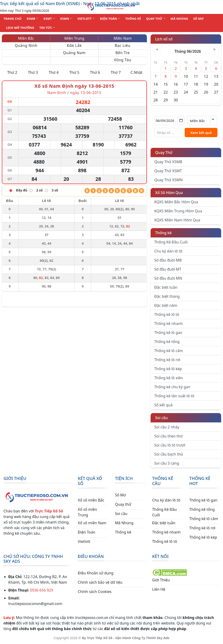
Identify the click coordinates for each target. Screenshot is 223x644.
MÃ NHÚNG (179, 19)
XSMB (33, 18)
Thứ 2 (12, 72)
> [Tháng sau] (214, 49)
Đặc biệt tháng (167, 296)
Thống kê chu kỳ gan (172, 387)
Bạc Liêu (123, 45)
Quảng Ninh (26, 45)
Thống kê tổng (167, 342)
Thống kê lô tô (167, 314)
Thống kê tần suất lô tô (174, 396)
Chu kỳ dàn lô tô (168, 251)
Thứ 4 (54, 72)
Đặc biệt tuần (166, 287)
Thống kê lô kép (168, 369)
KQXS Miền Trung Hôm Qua (178, 211)
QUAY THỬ (156, 18)
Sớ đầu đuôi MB (168, 260)
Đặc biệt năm (166, 305)
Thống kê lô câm (169, 351)
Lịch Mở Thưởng (20, 28)
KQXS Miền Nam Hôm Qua (177, 220)
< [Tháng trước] (157, 49)
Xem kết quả (201, 133)
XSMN (66, 18)
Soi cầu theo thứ (168, 436)
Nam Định (57, 93)
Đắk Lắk (74, 45)
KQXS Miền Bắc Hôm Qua (176, 202)
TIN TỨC (47, 28)
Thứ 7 (116, 72)
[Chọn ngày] (170, 120)
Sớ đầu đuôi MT (168, 269)
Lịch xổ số (164, 39)
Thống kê (163, 233)
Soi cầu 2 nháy (167, 427)
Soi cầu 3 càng (167, 463)
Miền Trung (74, 38)
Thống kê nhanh (169, 324)
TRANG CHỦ (13, 19)
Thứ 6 (95, 72)
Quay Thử (164, 152)
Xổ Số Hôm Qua (169, 193)
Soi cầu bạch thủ (169, 454)
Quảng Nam (74, 53)
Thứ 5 (74, 72)
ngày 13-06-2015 (86, 93)
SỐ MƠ (198, 19)
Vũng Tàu (123, 60)
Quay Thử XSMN (168, 180)
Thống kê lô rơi (167, 360)
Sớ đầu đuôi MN (168, 278)
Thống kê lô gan (168, 333)
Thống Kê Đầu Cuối (171, 242)
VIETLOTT (86, 18)
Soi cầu (162, 418)
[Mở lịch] (181, 120)
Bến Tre (123, 53)
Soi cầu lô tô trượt (170, 445)
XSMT (49, 18)
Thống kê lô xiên (169, 378)
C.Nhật (136, 72)
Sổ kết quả (163, 405)
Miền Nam (123, 38)
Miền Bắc (26, 38)
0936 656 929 (42, 590)
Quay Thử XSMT (168, 171)
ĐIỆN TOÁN (110, 18)
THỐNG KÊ (133, 19)
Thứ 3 (33, 72)
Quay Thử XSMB (168, 162)
